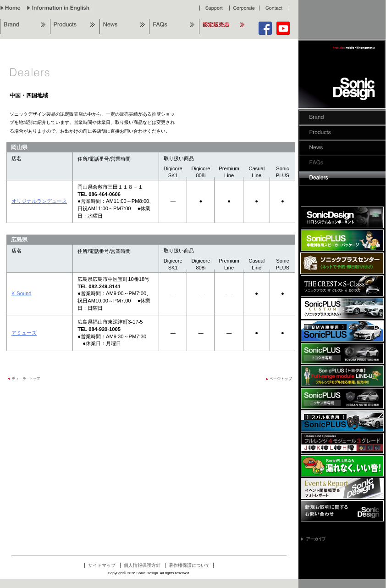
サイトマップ (102, 565)
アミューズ (24, 333)
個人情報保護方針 (142, 565)
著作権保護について (189, 565)
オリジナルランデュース (39, 201)
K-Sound (22, 293)
